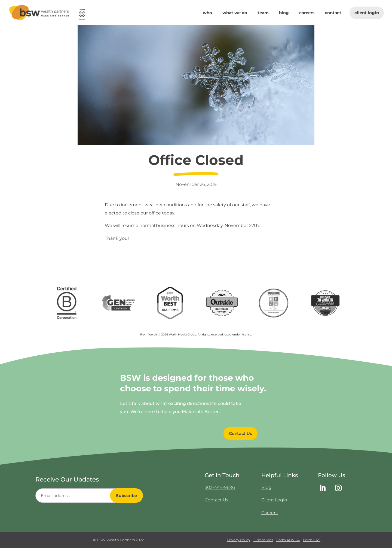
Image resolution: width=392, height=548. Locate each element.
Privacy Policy (238, 540)
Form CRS (312, 540)
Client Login (367, 13)
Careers (307, 13)
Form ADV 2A (288, 540)
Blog (284, 13)
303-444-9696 (220, 487)
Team (263, 13)
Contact (333, 13)
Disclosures (263, 540)
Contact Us (217, 500)
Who (207, 13)
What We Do (235, 13)
